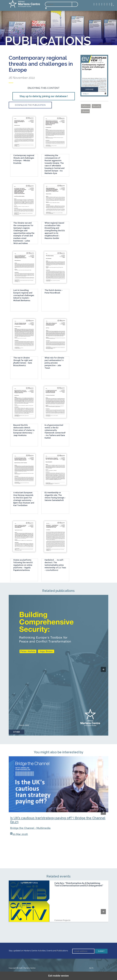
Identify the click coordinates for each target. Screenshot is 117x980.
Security (96, 106)
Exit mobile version (58, 976)
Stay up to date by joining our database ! (44, 96)
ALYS (91, 968)
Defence (86, 106)
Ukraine (85, 111)
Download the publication (30, 105)
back (10, 30)
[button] (103, 669)
